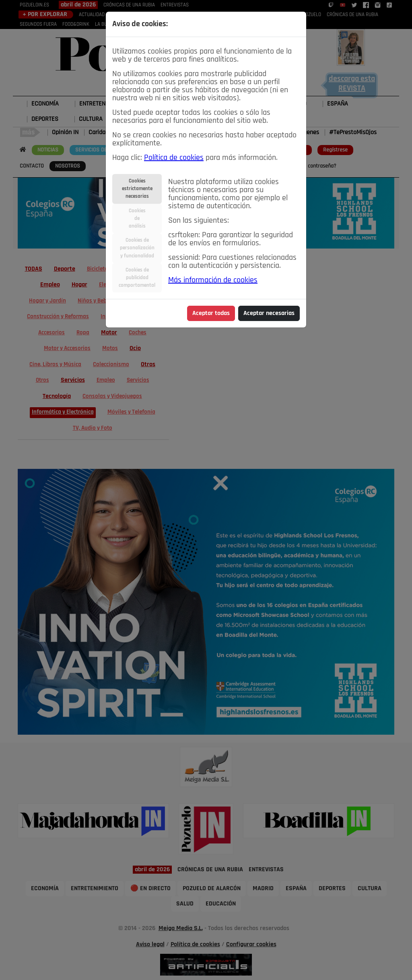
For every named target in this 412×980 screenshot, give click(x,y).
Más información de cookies (213, 280)
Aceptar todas (211, 313)
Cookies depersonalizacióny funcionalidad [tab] (137, 248)
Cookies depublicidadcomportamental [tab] (137, 278)
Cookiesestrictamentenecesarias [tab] (137, 189)
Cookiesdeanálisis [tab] (137, 219)
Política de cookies (174, 158)
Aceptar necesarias (269, 313)
